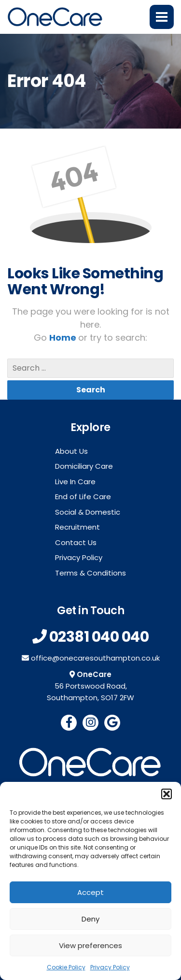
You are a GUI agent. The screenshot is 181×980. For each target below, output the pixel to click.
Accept (90, 892)
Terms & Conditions (90, 573)
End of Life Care (83, 497)
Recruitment (77, 527)
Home (64, 338)
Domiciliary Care (84, 466)
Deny (90, 919)
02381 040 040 (99, 637)
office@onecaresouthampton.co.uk (95, 658)
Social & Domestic (88, 512)
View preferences (90, 945)
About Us (71, 451)
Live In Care (75, 482)
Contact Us (76, 542)
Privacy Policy (110, 967)
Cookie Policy (66, 967)
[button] (167, 794)
